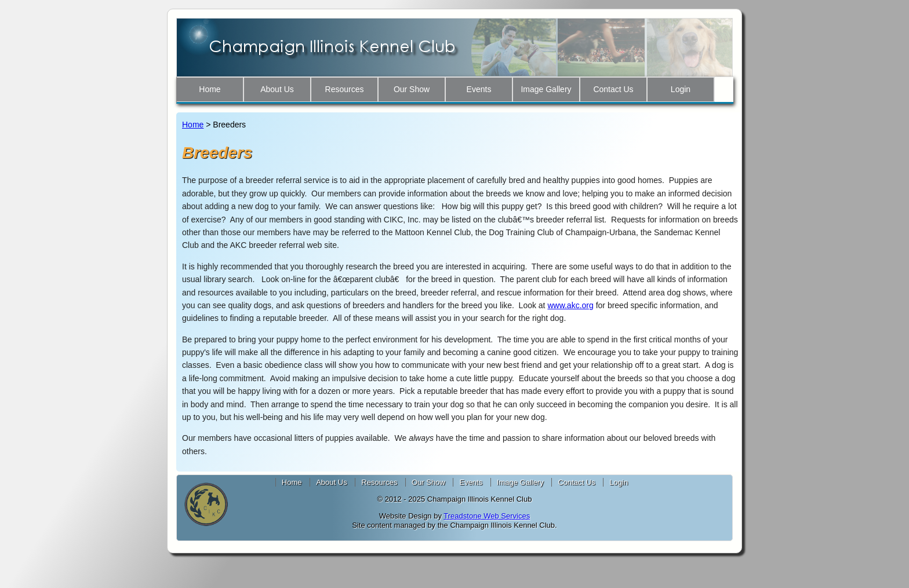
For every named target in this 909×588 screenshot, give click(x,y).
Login (681, 89)
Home (210, 89)
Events (479, 89)
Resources (345, 89)
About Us (277, 89)
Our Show (412, 89)
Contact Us (613, 89)
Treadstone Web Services (487, 516)
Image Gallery (546, 89)
